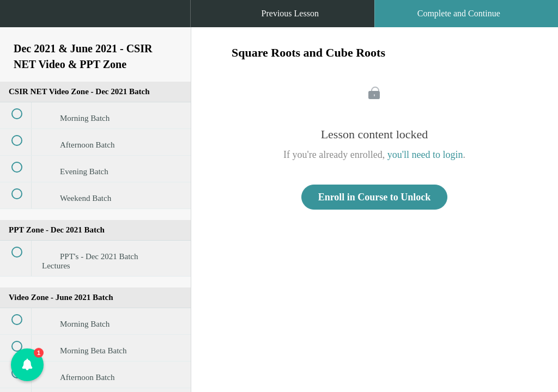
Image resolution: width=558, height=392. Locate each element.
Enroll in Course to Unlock (375, 197)
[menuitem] (95, 24)
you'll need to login (425, 155)
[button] (19, 19)
